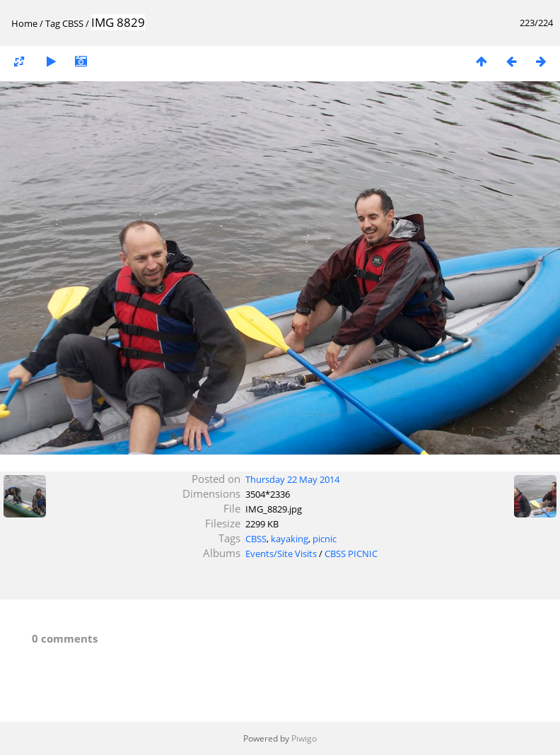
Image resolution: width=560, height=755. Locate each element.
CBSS (73, 23)
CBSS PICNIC (351, 554)
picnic (325, 539)
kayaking (290, 539)
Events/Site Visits (281, 554)
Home (24, 23)
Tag (53, 23)
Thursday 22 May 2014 (292, 479)
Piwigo (304, 738)
